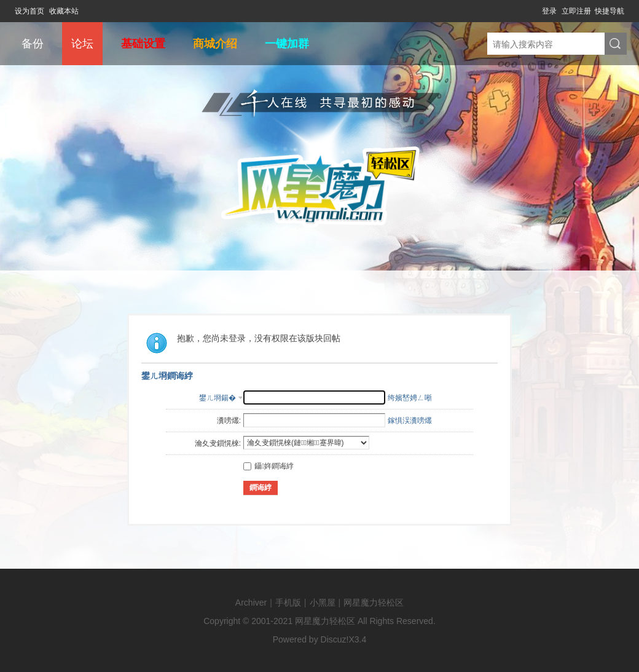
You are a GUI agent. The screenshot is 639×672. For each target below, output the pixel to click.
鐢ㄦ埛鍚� (218, 398)
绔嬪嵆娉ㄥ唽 (410, 398)
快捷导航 (610, 11)
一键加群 (287, 44)
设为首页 (29, 11)
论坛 (82, 44)
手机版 (288, 603)
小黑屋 (323, 603)
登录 (549, 11)
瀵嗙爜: (229, 421)
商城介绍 (215, 44)
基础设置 (143, 44)
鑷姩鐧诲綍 (269, 466)
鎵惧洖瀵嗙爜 (410, 421)
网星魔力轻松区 (374, 603)
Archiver (251, 603)
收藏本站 (64, 11)
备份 (33, 44)
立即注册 (576, 11)
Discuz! (335, 639)
